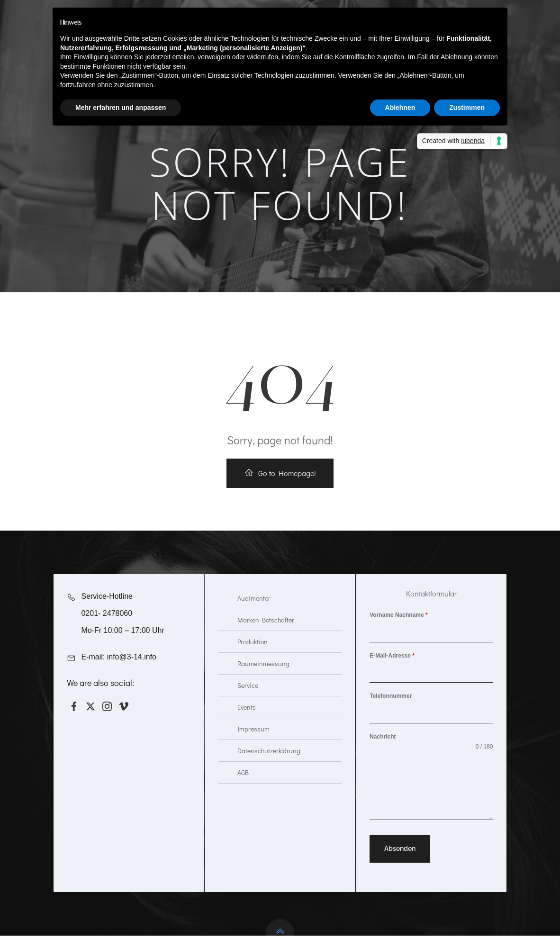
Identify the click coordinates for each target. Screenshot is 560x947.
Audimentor (254, 608)
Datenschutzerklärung (269, 761)
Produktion (253, 652)
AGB (243, 782)
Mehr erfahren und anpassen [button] (121, 108)
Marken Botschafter (266, 630)
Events (247, 717)
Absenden (400, 858)
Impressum (253, 739)
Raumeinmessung (263, 673)
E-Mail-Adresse (393, 665)
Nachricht (383, 747)
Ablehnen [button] (400, 108)
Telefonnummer (391, 706)
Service (248, 695)
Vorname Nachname (399, 624)
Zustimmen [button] (467, 108)
